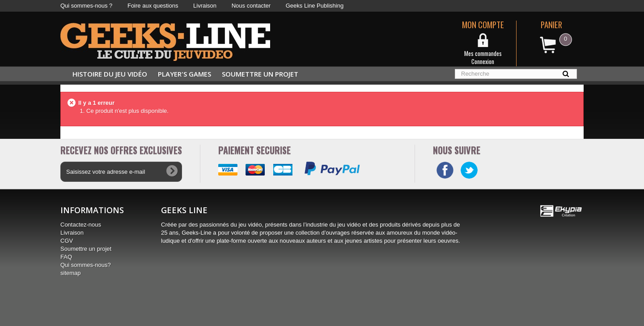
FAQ (66, 257)
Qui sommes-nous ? (86, 6)
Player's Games (184, 74)
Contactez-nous (81, 225)
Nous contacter (251, 6)
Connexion (483, 61)
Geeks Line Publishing (315, 6)
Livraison (205, 6)
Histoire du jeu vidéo (110, 74)
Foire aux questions (153, 6)
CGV (67, 241)
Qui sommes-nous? (86, 265)
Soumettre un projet (260, 74)
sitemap (71, 273)
